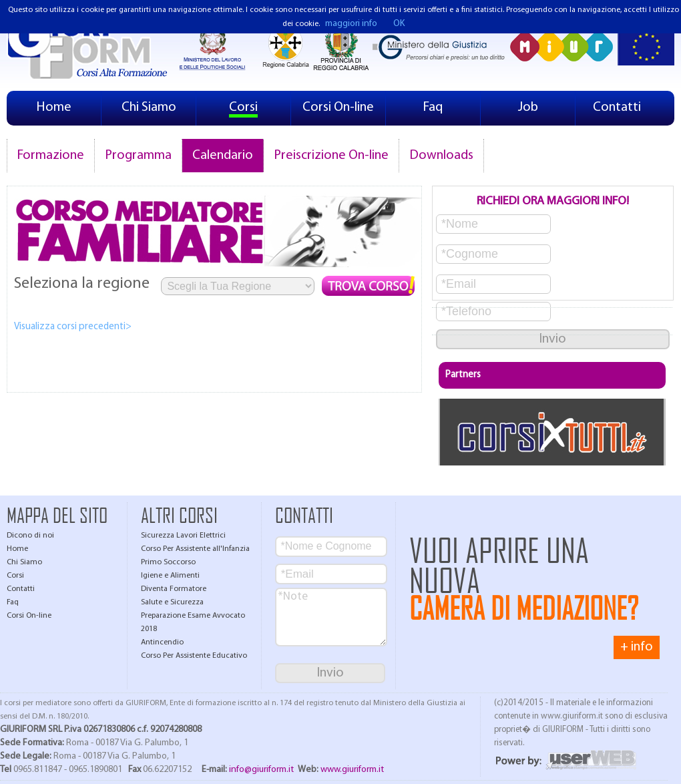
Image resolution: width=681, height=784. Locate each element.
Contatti (617, 108)
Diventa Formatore (174, 589)
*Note (331, 617)
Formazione (51, 156)
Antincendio (162, 642)
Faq (433, 108)
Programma (138, 156)
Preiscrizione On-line (331, 156)
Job (528, 108)
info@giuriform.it (261, 770)
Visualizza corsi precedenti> (73, 327)
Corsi (243, 108)
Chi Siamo (149, 108)
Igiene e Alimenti (170, 576)
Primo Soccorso (168, 562)
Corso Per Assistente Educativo (194, 656)
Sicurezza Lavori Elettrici (183, 536)
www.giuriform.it (352, 770)
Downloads (441, 156)
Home (54, 108)
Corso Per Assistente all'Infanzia (195, 549)
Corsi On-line (338, 108)
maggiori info (351, 24)
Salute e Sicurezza (172, 602)
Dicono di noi (30, 536)
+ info (637, 647)
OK (399, 24)
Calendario (223, 156)
